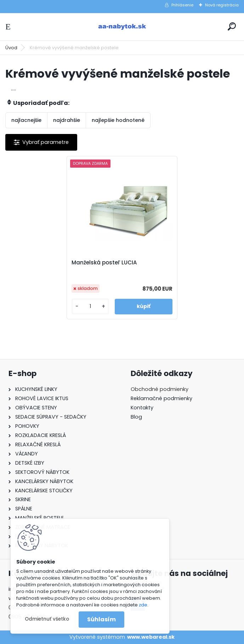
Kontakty (142, 408)
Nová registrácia (222, 5)
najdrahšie (67, 120)
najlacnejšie (26, 120)
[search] (232, 26)
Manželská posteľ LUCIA (104, 263)
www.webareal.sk (151, 637)
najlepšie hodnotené (118, 120)
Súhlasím (101, 619)
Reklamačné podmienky (161, 398)
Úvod (11, 48)
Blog (136, 417)
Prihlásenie (182, 5)
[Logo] (122, 27)
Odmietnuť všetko (47, 619)
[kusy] (90, 306)
